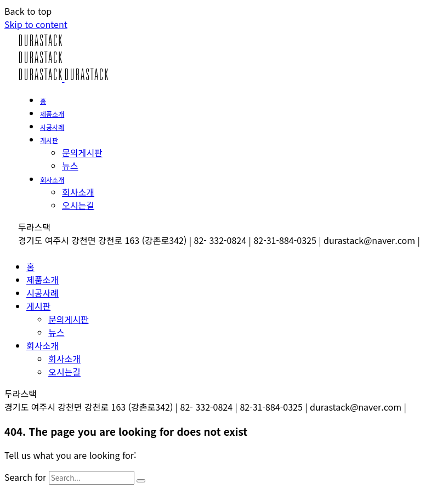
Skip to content (36, 24)
